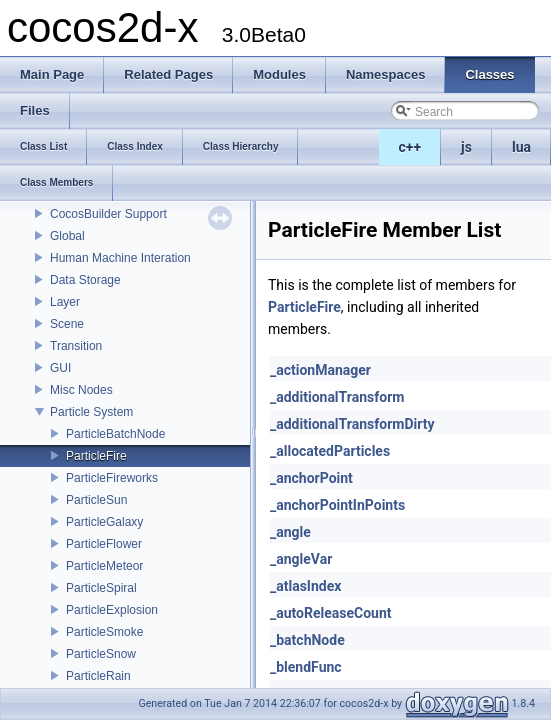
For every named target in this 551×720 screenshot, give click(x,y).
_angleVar (301, 559)
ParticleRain (98, 676)
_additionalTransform (337, 397)
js (466, 147)
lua (521, 147)
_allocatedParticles (330, 451)
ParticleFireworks (112, 478)
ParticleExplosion (112, 610)
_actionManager (320, 370)
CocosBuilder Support (108, 214)
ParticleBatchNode (115, 434)
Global (67, 236)
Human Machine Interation (120, 258)
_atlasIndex (305, 586)
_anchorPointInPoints (337, 505)
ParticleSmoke (104, 632)
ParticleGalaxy (104, 522)
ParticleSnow (101, 654)
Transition (76, 346)
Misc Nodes (81, 390)
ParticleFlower (104, 544)
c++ (410, 147)
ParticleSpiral (101, 588)
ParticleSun (96, 500)
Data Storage (85, 280)
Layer (65, 302)
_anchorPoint (311, 478)
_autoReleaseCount (331, 613)
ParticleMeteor (104, 566)
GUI (60, 368)
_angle (290, 532)
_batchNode (307, 640)
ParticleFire (96, 456)
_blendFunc (306, 667)
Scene (67, 324)
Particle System (91, 412)
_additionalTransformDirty (352, 424)
